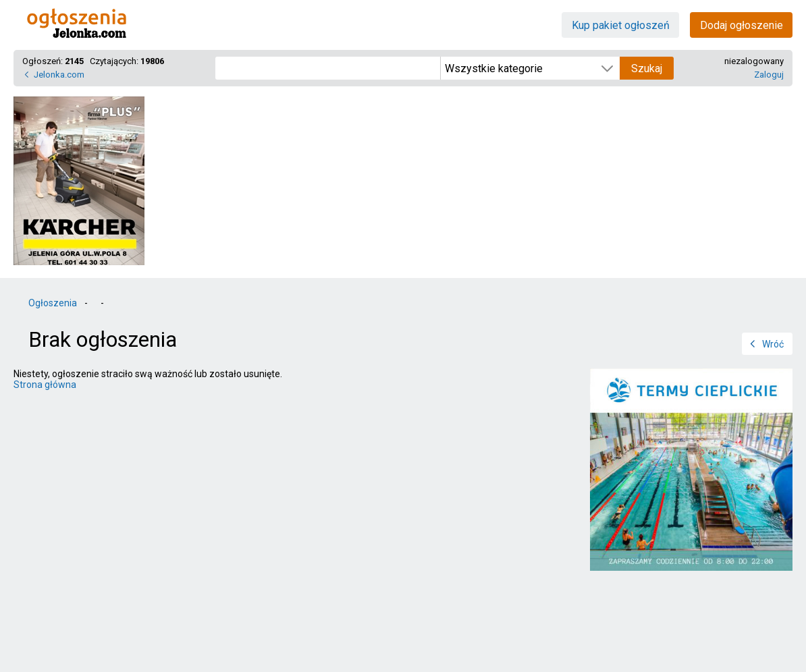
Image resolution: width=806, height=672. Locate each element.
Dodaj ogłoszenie (742, 25)
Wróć (773, 344)
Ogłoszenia (53, 303)
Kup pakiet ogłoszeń (621, 25)
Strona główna (45, 385)
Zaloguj (769, 75)
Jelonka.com (59, 75)
